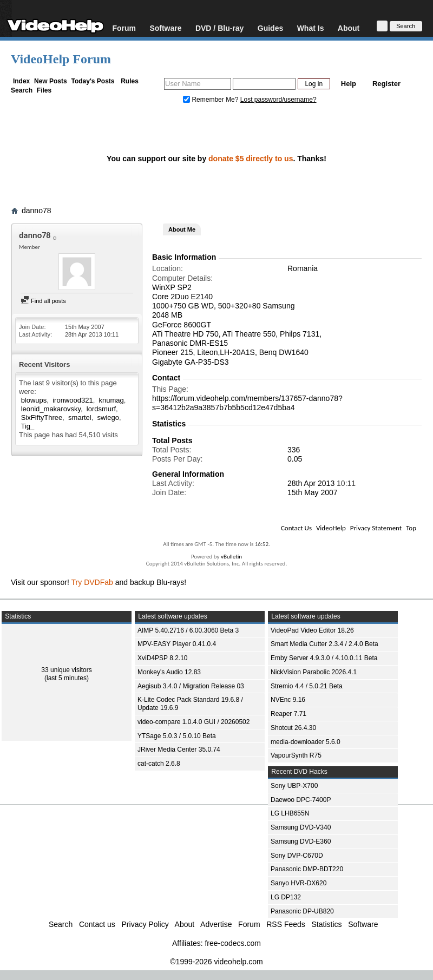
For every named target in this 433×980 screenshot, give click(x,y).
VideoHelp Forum (61, 59)
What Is (311, 28)
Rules (130, 81)
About (349, 28)
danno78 (37, 211)
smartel (80, 417)
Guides (270, 28)
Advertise (216, 924)
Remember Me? (212, 100)
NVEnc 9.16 (288, 700)
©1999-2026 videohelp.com (216, 962)
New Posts (51, 81)
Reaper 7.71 (288, 714)
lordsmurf (101, 409)
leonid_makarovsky (51, 409)
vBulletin (231, 557)
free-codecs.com (232, 943)
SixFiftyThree (42, 417)
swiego (108, 417)
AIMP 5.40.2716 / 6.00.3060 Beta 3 (188, 630)
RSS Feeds (286, 924)
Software (165, 28)
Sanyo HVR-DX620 (298, 883)
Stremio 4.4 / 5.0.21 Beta (307, 686)
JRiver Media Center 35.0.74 (179, 749)
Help (349, 84)
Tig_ (27, 426)
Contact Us (296, 528)
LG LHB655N (290, 813)
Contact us (97, 924)
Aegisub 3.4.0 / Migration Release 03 (191, 686)
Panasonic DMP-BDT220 (307, 869)
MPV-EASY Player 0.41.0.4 (177, 644)
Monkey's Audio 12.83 (169, 672)
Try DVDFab (92, 582)
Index (21, 81)
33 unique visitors (66, 670)
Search (22, 90)
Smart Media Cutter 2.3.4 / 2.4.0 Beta (324, 644)
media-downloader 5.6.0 (306, 742)
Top (411, 528)
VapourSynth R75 (296, 755)
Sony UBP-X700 (294, 786)
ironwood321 (73, 400)
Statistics (327, 924)
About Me (182, 229)
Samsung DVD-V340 (301, 827)
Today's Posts (93, 81)
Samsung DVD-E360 (301, 841)
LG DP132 (286, 897)
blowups (34, 400)
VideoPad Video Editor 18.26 (312, 630)
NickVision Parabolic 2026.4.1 (314, 672)
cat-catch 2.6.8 (159, 764)
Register (386, 84)
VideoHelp (331, 528)
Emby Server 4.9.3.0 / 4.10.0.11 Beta (324, 658)
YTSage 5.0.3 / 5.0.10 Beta (177, 736)
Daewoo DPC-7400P (301, 800)
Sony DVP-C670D (297, 856)
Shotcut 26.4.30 (293, 728)
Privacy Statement (376, 528)
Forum (124, 28)
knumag (111, 400)
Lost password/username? (278, 100)
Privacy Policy (145, 924)
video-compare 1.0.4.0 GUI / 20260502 (193, 722)
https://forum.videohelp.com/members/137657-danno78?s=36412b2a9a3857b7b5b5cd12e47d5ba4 (247, 403)
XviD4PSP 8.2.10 (163, 658)
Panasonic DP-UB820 (302, 911)
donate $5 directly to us (251, 159)
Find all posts (43, 301)
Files (44, 90)
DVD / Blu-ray (219, 28)
